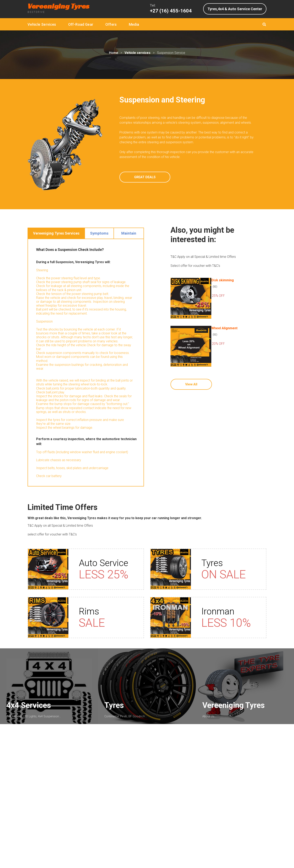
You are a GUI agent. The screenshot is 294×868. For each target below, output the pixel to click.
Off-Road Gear (81, 24)
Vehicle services (138, 53)
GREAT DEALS (145, 177)
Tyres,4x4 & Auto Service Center (235, 9)
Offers (111, 24)
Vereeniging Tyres (235, 712)
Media (134, 24)
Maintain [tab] (129, 233)
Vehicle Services (42, 24)
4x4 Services (30, 712)
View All (191, 384)
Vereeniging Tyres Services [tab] (56, 233)
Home (114, 53)
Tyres (116, 712)
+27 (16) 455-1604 (171, 11)
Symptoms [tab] (99, 233)
